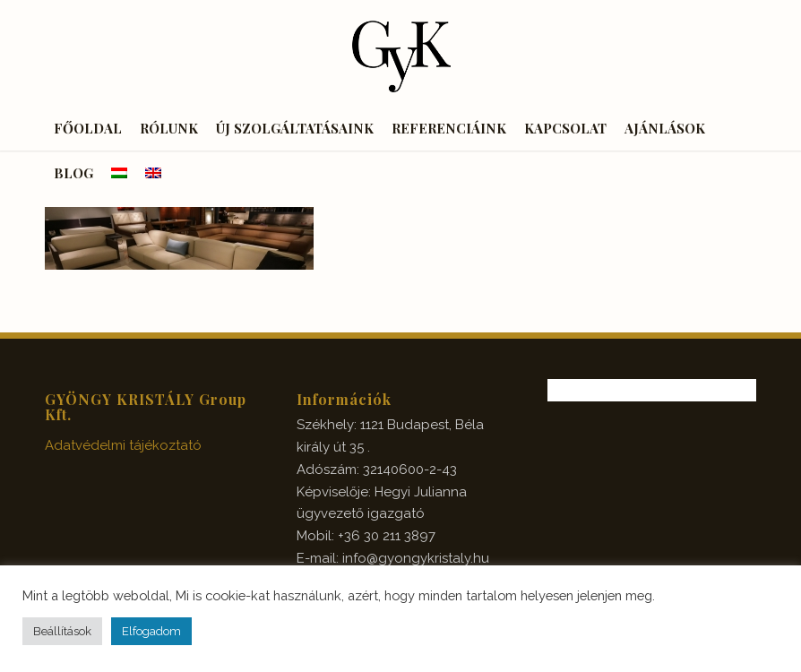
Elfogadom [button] (151, 631)
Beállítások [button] (62, 631)
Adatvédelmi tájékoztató (123, 445)
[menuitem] (88, 128)
